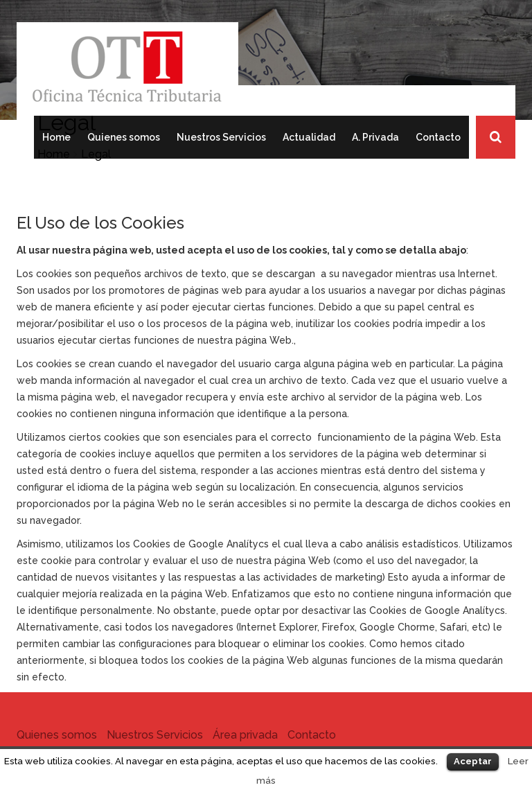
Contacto (438, 137)
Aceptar (473, 761)
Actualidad (309, 137)
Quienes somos (124, 137)
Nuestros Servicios (221, 137)
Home (56, 137)
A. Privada (375, 137)
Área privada (245, 735)
